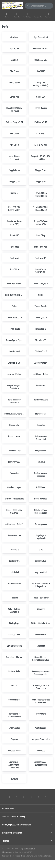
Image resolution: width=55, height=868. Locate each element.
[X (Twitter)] (17, 797)
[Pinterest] (46, 797)
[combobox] (39, 6)
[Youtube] (38, 797)
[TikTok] (31, 797)
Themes (5, 841)
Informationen (8, 808)
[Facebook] (9, 797)
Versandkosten (30, 849)
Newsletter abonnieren (12, 833)
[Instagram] (24, 797)
